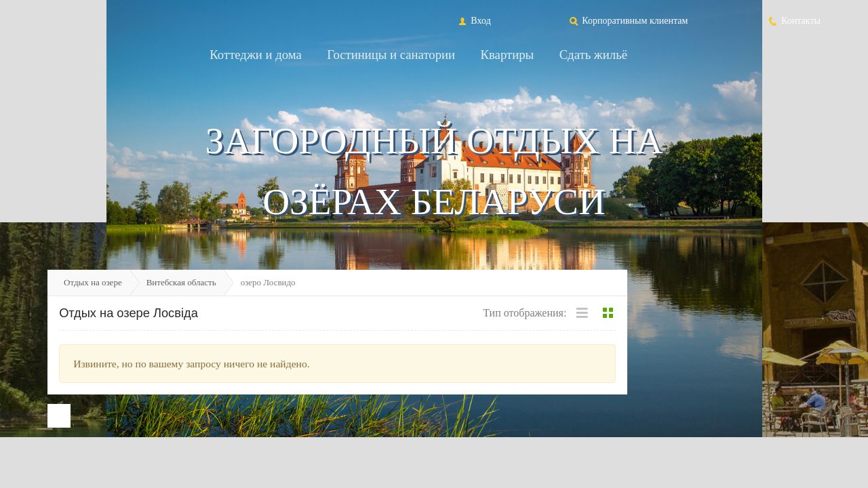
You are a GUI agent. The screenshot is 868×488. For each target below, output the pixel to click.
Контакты (794, 20)
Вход (474, 20)
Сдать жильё (593, 55)
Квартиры (508, 55)
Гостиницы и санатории (391, 55)
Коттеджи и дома (256, 55)
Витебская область (181, 282)
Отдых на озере (93, 282)
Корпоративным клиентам (628, 20)
